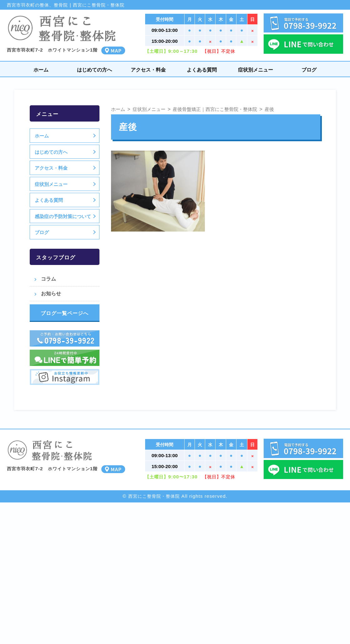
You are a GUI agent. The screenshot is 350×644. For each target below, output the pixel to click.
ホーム (41, 70)
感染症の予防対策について (63, 216)
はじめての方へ (94, 70)
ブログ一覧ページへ (65, 313)
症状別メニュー (256, 70)
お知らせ (51, 293)
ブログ (309, 70)
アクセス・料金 (148, 70)
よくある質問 (202, 70)
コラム (48, 279)
